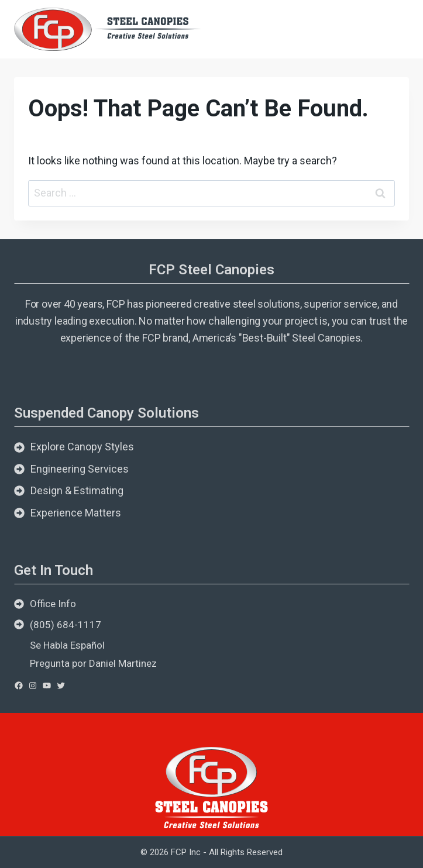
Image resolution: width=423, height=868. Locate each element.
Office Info (53, 604)
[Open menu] (395, 29)
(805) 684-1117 (66, 625)
